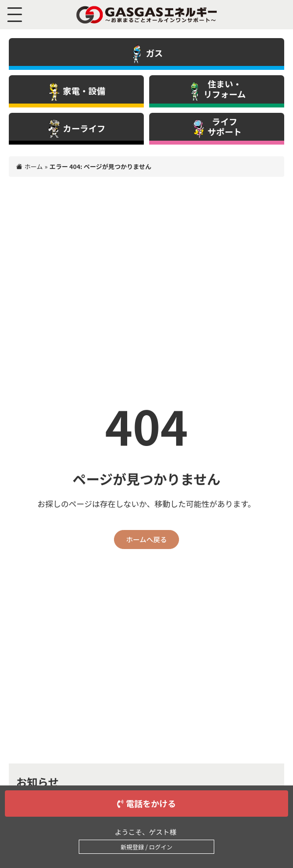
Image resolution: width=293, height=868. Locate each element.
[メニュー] (17, 15)
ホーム (34, 166)
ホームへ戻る (147, 539)
